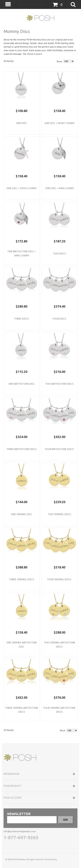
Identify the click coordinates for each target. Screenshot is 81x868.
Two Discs (59, 254)
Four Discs (59, 319)
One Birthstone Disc (21, 384)
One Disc (21, 123)
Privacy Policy (51, 859)
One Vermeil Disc (21, 514)
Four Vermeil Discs (59, 579)
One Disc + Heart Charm (59, 123)
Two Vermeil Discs (59, 514)
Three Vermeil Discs (21, 579)
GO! (65, 820)
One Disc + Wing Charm (60, 188)
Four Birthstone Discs (59, 449)
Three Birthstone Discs (21, 449)
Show (59, 61)
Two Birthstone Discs (59, 384)
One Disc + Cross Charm (21, 188)
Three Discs (21, 319)
